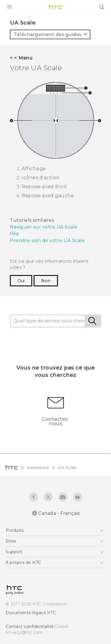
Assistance (38, 467)
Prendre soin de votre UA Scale (47, 240)
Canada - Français (59, 513)
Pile (14, 234)
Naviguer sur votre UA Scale (44, 227)
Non (46, 281)
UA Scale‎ (67, 467)
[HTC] (56, 7)
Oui (21, 281)
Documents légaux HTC (31, 613)
